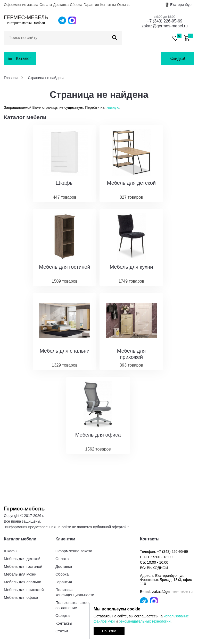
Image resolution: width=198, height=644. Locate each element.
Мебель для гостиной (23, 566)
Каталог (23, 59)
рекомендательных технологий (145, 621)
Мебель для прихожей (24, 590)
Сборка (76, 5)
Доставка (61, 5)
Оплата (46, 5)
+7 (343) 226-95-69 (165, 21)
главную (112, 107)
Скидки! (178, 59)
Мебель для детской (22, 559)
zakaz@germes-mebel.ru (165, 26)
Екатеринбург (181, 5)
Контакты (108, 5)
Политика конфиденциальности (75, 592)
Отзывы (124, 5)
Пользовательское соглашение (72, 605)
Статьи (62, 631)
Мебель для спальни (23, 582)
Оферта (63, 615)
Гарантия (91, 5)
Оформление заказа (21, 5)
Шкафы (11, 551)
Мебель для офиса (21, 597)
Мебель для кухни (20, 574)
